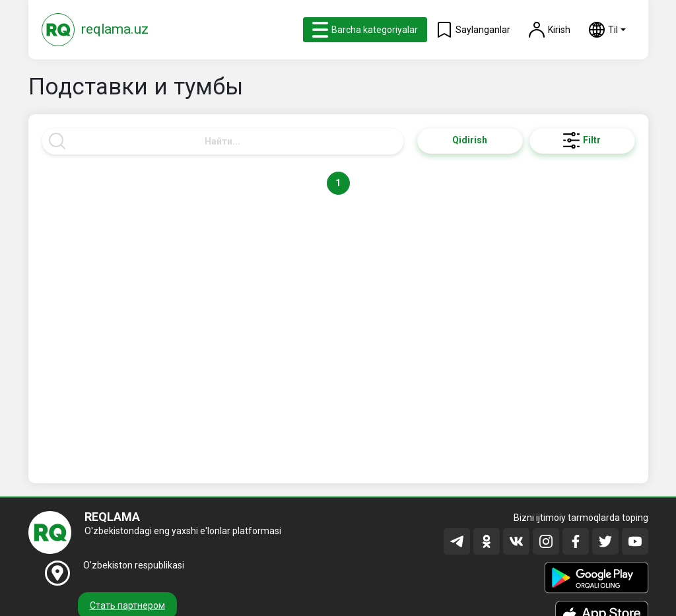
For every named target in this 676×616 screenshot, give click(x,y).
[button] (607, 30)
